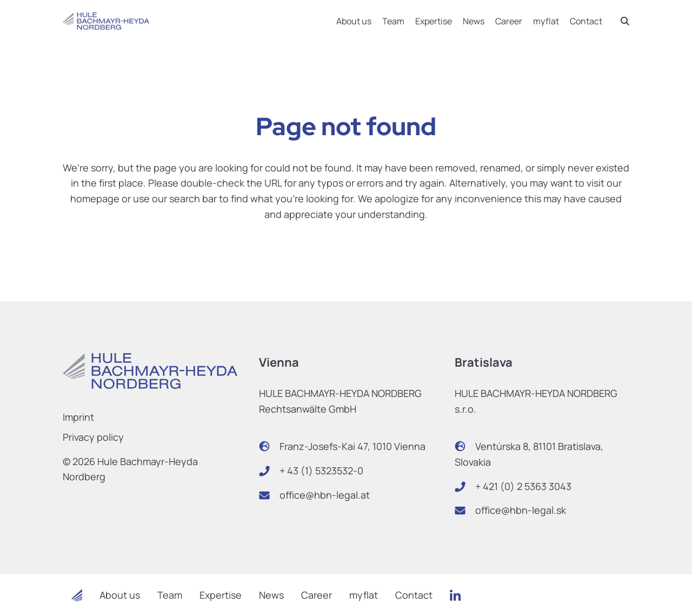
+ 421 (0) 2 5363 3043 (523, 486)
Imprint (78, 417)
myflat (546, 21)
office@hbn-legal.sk (521, 510)
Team (393, 21)
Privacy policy (93, 437)
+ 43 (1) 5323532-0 (321, 471)
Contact (586, 21)
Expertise (434, 21)
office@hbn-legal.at (325, 495)
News (474, 21)
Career (509, 21)
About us (354, 21)
